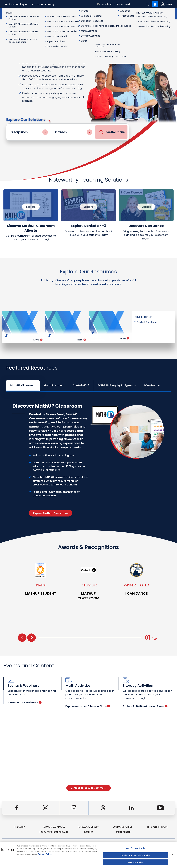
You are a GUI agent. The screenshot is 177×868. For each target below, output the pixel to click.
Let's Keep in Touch (158, 827)
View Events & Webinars (25, 702)
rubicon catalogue (54, 827)
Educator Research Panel (54, 832)
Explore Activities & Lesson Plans (88, 706)
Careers (88, 832)
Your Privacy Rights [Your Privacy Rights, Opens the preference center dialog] (135, 848)
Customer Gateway (43, 4)
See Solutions (112, 132)
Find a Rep (19, 827)
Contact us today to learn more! (89, 788)
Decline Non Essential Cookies (135, 855)
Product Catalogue (147, 322)
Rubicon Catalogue (16, 4)
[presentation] (22, 638)
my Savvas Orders (89, 827)
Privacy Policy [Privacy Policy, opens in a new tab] (45, 854)
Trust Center (123, 832)
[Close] (173, 854)
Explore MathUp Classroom (50, 513)
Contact (163, 14)
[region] (88, 855)
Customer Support (123, 827)
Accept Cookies (135, 862)
